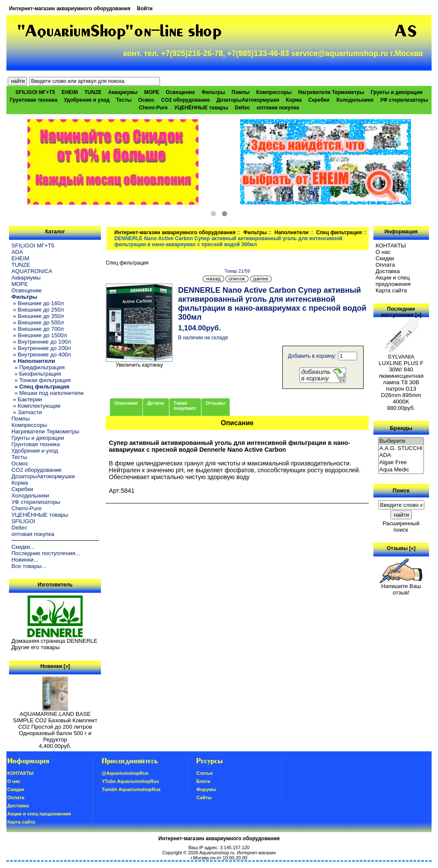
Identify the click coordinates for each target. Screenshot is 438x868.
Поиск (401, 490)
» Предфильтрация (38, 367)
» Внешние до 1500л (39, 335)
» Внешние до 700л (38, 329)
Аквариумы (123, 92)
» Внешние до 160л (38, 303)
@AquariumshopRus (125, 773)
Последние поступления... (46, 553)
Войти (145, 9)
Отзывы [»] (401, 548)
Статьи (204, 773)
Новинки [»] (55, 666)
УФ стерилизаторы (404, 100)
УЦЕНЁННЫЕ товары (201, 108)
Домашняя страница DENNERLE (55, 641)
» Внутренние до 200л (41, 348)
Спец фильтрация (339, 232)
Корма (294, 100)
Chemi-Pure (153, 108)
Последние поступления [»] (401, 312)
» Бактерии (27, 399)
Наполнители (292, 232)
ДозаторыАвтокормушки (248, 100)
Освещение (181, 92)
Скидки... (23, 547)
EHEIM (70, 92)
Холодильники (355, 100)
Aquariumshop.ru (217, 853)
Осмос (146, 100)
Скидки (385, 258)
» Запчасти (27, 412)
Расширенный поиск (401, 527)
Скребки (319, 100)
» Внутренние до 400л (41, 355)
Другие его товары (36, 647)
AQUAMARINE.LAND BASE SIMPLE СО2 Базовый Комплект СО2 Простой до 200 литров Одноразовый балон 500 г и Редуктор (55, 724)
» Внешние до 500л (38, 322)
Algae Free (401, 463)
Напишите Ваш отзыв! (401, 587)
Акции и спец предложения (393, 281)
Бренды (401, 428)
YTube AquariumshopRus (130, 781)
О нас (383, 252)
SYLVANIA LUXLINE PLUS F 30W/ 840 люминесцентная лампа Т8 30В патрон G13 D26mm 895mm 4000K (401, 377)
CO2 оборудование (186, 100)
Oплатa (385, 265)
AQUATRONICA (32, 271)
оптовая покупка (278, 108)
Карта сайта (391, 290)
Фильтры (255, 232)
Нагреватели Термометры (331, 92)
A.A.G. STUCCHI (401, 449)
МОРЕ (152, 92)
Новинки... (25, 560)
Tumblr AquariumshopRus (131, 789)
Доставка (388, 271)
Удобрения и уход (87, 100)
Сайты (204, 797)
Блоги (203, 781)
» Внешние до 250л (38, 310)
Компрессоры (274, 92)
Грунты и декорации (397, 92)
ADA (17, 252)
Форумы (206, 789)
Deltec (243, 108)
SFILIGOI (24, 521)
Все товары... (29, 566)
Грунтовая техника (34, 100)
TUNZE (93, 92)
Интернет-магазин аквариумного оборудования (70, 9)
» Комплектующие (36, 406)
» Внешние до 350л (38, 316)
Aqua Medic (401, 470)
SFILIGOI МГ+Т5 (35, 92)
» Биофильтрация (36, 374)
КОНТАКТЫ (391, 246)
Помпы (240, 92)
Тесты (124, 100)
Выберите (401, 441)
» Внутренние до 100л (41, 342)
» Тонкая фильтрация (41, 380)
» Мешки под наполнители (48, 393)
